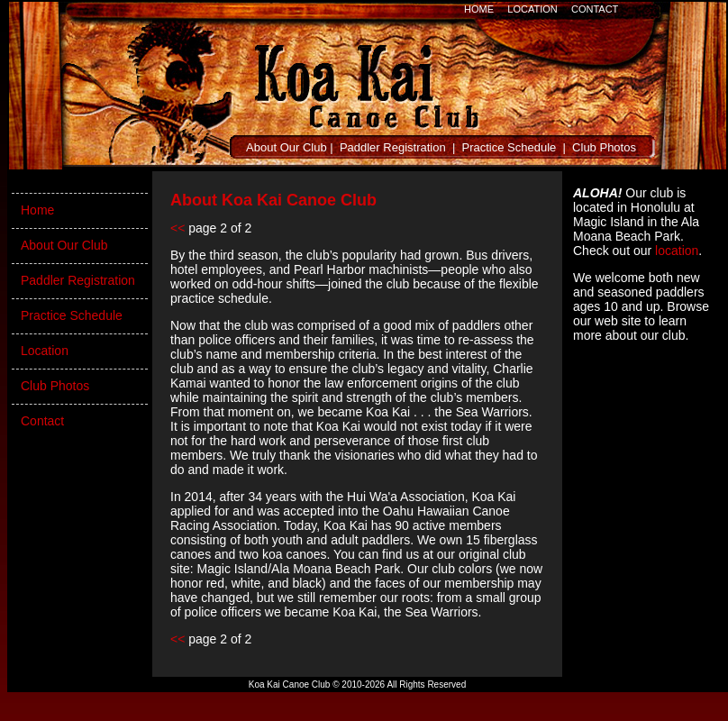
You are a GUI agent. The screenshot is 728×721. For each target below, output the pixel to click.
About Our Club (287, 147)
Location (45, 351)
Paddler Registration (393, 147)
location (677, 251)
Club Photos (604, 147)
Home (37, 210)
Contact (42, 421)
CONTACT (595, 9)
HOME (479, 9)
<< (177, 228)
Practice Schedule (510, 147)
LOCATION (532, 9)
